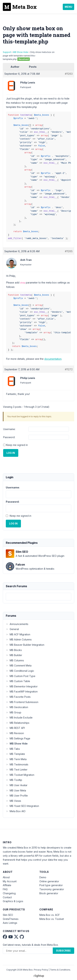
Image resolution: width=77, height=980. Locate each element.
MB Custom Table (18, 681)
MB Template (15, 754)
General (12, 629)
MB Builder (14, 655)
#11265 (69, 251)
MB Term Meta (16, 759)
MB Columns (15, 660)
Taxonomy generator (52, 889)
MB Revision (15, 733)
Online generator (49, 881)
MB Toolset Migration (20, 775)
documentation (53, 359)
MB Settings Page (18, 738)
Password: (9, 437)
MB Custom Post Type (21, 676)
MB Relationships (18, 723)
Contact (7, 897)
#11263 (69, 74)
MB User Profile (17, 796)
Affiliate (7, 885)
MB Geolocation (17, 707)
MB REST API (15, 728)
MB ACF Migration (18, 634)
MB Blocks (14, 650)
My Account (10, 881)
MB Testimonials (17, 764)
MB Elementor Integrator (22, 686)
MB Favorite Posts (18, 697)
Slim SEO (8, 915)
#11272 (69, 369)
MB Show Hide (21, 52)
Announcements (17, 624)
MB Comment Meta (19, 665)
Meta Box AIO (16, 811)
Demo (43, 877)
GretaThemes (11, 919)
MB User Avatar (17, 785)
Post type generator (51, 885)
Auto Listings (10, 923)
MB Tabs (13, 749)
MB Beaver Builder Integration (25, 645)
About (6, 877)
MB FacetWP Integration (22, 692)
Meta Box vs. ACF (50, 915)
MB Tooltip (14, 780)
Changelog (9, 893)
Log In (11, 453)
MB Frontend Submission (22, 702)
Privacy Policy (41, 970)
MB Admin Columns (19, 639)
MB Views (13, 801)
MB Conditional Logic (20, 671)
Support (7, 52)
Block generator (49, 893)
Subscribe (63, 951)
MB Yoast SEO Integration (22, 806)
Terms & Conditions (60, 970)
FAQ (5, 889)
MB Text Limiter (17, 770)
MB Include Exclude (19, 718)
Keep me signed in (17, 445)
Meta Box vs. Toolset (52, 919)
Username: (9, 429)
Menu (68, 7)
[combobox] (38, 597)
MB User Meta (16, 790)
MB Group (14, 712)
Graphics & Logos (13, 901)
